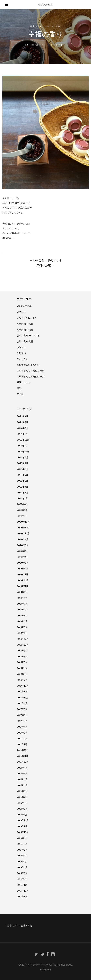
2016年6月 (22, 785)
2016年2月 (22, 809)
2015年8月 (22, 844)
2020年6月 (23, 551)
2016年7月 (22, 779)
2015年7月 (22, 850)
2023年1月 (22, 498)
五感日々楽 (26, 926)
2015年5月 (22, 862)
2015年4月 (22, 867)
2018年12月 (23, 639)
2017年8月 (22, 709)
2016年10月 (23, 762)
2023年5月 (23, 475)
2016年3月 (22, 803)
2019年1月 (22, 633)
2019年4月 (22, 616)
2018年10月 (23, 645)
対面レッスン (24, 382)
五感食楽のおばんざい (28, 365)
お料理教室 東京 (25, 330)
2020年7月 (23, 545)
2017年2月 (22, 738)
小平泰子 (61, 45)
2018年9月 (22, 651)
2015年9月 (22, 838)
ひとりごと (23, 359)
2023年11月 (23, 446)
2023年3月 (23, 487)
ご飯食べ (21, 353)
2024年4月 (23, 416)
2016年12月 (23, 750)
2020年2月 (23, 569)
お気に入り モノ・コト (28, 335)
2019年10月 (23, 592)
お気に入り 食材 (25, 341)
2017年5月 (22, 721)
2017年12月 (23, 686)
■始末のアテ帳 (24, 306)
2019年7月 (22, 604)
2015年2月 (22, 879)
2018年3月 (22, 674)
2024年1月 (22, 434)
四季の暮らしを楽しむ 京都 (45, 26)
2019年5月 (22, 610)
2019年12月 (23, 580)
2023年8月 (23, 463)
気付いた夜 (46, 265)
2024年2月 (23, 428)
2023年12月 (23, 440)
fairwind (47, 970)
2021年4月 (22, 504)
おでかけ (21, 312)
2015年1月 (22, 885)
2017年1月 (22, 744)
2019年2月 (22, 627)
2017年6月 (22, 715)
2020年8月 (23, 539)
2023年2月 (23, 492)
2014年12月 (23, 891)
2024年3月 (23, 422)
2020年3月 (23, 563)
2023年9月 (23, 457)
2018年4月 (22, 668)
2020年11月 (23, 528)
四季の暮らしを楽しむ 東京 (31, 377)
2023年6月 (23, 469)
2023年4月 (23, 481)
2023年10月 (23, 452)
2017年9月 (22, 703)
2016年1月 (22, 815)
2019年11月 (23, 586)
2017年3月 (22, 733)
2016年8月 (22, 774)
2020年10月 (23, 533)
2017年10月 (23, 698)
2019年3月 (22, 621)
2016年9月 (22, 768)
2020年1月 (23, 574)
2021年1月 (22, 516)
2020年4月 (23, 557)
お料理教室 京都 (25, 324)
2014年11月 (22, 897)
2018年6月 (22, 657)
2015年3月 (22, 873)
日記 (19, 388)
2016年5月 (22, 791)
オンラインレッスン (27, 318)
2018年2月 (22, 680)
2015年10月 (23, 832)
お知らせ (21, 347)
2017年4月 (22, 727)
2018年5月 (22, 662)
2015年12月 (23, 820)
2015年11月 (22, 826)
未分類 (20, 394)
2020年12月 (23, 522)
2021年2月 (22, 510)
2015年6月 (22, 856)
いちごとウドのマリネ (46, 260)
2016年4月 (22, 797)
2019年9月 (22, 598)
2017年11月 (22, 692)
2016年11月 (23, 756)
